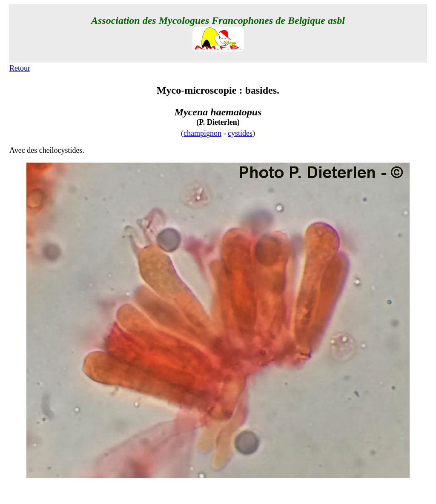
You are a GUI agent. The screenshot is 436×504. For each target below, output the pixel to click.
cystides (240, 133)
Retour (20, 68)
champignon (202, 133)
